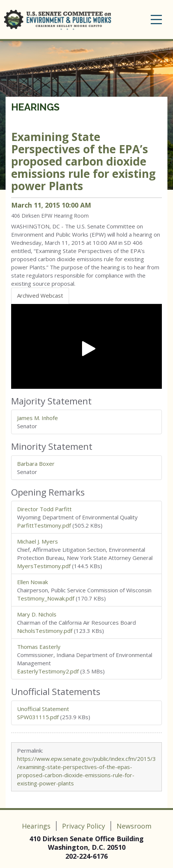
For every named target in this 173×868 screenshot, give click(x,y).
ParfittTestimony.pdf (44, 525)
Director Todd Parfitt (44, 509)
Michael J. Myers (37, 541)
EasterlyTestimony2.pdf (48, 671)
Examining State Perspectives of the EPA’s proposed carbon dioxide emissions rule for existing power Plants (83, 161)
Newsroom (134, 826)
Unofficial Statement (43, 709)
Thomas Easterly (39, 647)
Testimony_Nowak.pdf (46, 598)
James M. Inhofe (37, 418)
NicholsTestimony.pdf (45, 631)
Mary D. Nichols (37, 614)
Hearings (35, 107)
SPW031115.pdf (38, 717)
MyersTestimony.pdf (44, 566)
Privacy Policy (84, 826)
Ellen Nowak (32, 582)
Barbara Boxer (36, 464)
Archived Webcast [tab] (40, 295)
